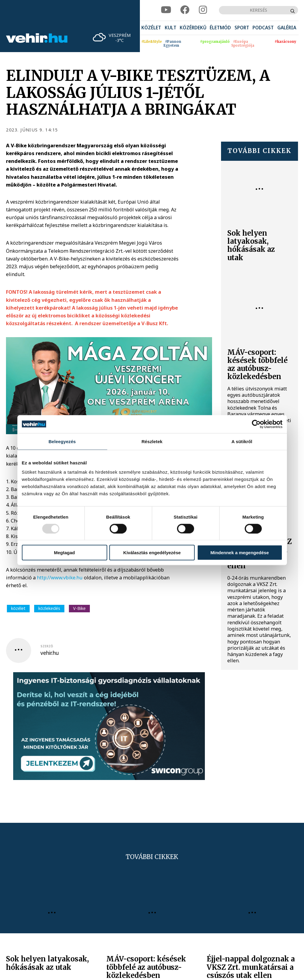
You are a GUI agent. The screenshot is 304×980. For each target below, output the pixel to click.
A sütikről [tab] (242, 441)
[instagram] (203, 10)
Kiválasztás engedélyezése (152, 553)
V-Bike (79, 608)
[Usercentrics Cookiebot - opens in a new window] (256, 424)
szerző (47, 646)
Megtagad (64, 553)
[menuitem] (151, 28)
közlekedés (49, 608)
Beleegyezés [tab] (62, 441)
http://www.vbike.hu (60, 577)
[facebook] (185, 10)
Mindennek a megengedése (239, 553)
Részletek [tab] (152, 441)
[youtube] (166, 10)
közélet (18, 608)
